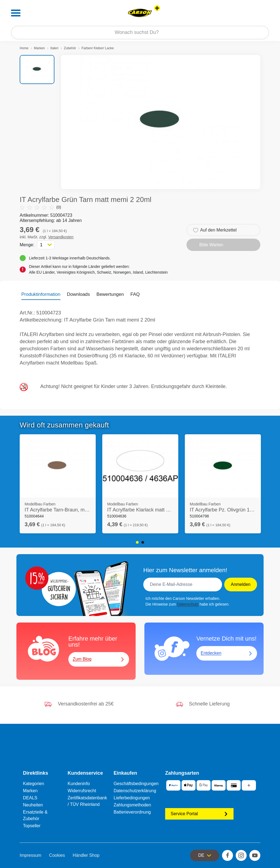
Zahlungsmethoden (132, 805)
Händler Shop (86, 855)
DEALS (30, 798)
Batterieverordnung (132, 812)
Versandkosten (61, 237)
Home (24, 48)
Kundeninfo (79, 784)
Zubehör (70, 48)
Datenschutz (188, 604)
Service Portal (199, 814)
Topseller (32, 826)
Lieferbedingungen (132, 798)
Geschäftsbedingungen (136, 784)
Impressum (30, 855)
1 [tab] (137, 542)
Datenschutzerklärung (135, 791)
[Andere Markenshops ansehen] (157, 8)
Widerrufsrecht (82, 791)
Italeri (54, 48)
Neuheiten (33, 805)
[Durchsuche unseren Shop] (140, 33)
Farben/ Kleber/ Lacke (98, 48)
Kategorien (33, 784)
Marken (39, 48)
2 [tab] (143, 542)
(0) (40, 207)
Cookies (57, 855)
